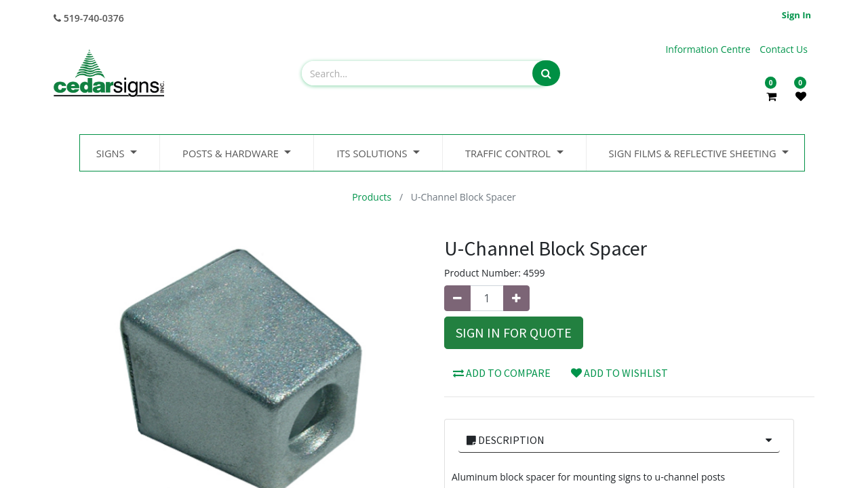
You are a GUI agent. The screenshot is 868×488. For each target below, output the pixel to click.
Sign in (796, 15)
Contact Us (784, 49)
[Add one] (516, 298)
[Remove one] (457, 298)
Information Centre (709, 49)
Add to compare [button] (502, 373)
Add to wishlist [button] (619, 373)
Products (372, 197)
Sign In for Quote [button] (514, 332)
